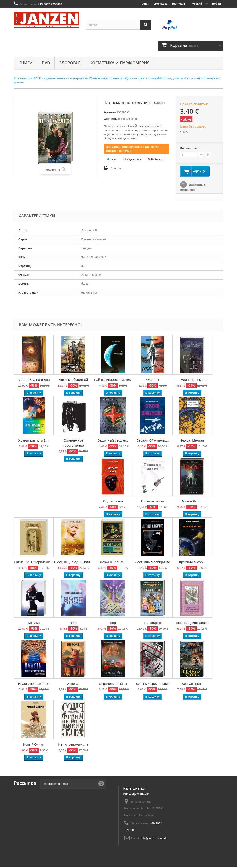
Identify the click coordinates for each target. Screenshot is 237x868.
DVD (46, 63)
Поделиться (132, 159)
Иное (73, 623)
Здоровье (70, 63)
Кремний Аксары (192, 563)
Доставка (161, 4)
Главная (20, 78)
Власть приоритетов (34, 684)
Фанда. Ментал (192, 441)
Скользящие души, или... (73, 563)
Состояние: (112, 119)
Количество (189, 148)
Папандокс (152, 623)
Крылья (34, 623)
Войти (216, 4)
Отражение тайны (113, 684)
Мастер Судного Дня (34, 380)
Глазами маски (152, 502)
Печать (115, 168)
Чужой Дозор (192, 502)
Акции (145, 4)
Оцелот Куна (113, 502)
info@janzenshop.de (154, 839)
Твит (111, 159)
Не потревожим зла (73, 745)
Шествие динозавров (192, 623)
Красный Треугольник (153, 684)
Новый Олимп (34, 745)
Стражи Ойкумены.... (152, 441)
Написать (179, 4)
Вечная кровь (192, 684)
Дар (113, 623)
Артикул (110, 112)
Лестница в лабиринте (153, 563)
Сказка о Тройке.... (113, 563)
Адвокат (73, 684)
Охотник (153, 380)
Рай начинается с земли (113, 380)
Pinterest (155, 159)
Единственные (192, 380)
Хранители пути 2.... (34, 441)
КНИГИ (26, 63)
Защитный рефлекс (113, 441)
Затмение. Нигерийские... (34, 563)
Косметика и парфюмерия (120, 63)
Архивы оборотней (73, 380)
